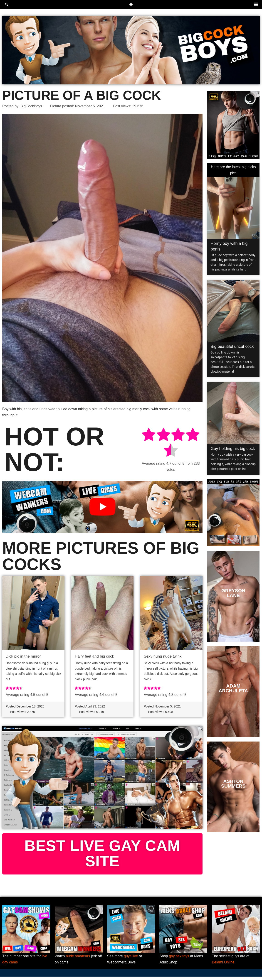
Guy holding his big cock (233, 449)
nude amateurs (78, 959)
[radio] (149, 435)
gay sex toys (179, 959)
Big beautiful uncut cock (232, 346)
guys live (131, 959)
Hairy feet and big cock (94, 656)
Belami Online (223, 966)
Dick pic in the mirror (23, 656)
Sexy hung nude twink (163, 656)
